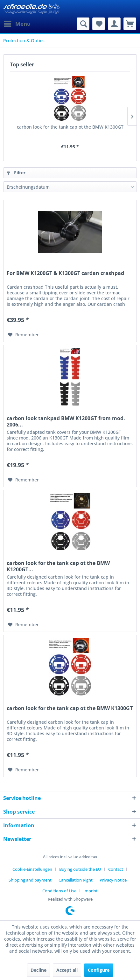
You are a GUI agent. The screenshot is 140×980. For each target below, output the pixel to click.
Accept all (67, 970)
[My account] (114, 24)
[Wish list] (99, 24)
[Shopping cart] (130, 24)
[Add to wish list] (23, 335)
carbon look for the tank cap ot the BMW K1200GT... (58, 566)
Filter (16, 173)
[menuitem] (17, 24)
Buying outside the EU (80, 869)
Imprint (91, 891)
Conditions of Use (59, 891)
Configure (99, 970)
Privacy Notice (113, 880)
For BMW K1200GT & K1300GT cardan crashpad (65, 273)
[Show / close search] (83, 24)
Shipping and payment (30, 880)
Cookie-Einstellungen (32, 869)
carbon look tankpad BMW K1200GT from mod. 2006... (66, 421)
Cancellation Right (76, 880)
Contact (116, 869)
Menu (17, 23)
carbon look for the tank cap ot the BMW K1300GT (70, 127)
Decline (38, 970)
